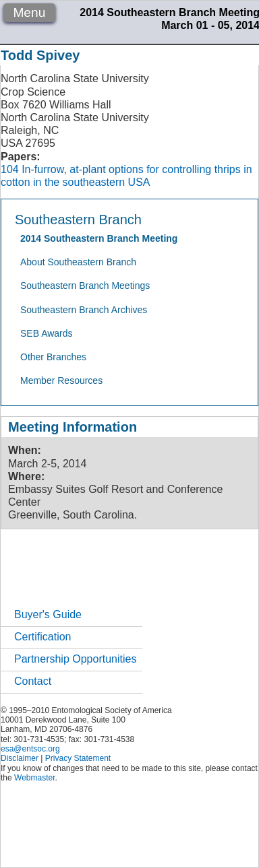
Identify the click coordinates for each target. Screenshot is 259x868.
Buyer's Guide (48, 614)
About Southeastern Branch (78, 262)
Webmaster (34, 778)
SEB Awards (47, 333)
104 (10, 169)
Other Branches (53, 357)
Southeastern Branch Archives (84, 310)
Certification (42, 637)
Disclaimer (20, 758)
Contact (33, 681)
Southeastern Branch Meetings (85, 286)
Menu (29, 12)
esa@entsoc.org (30, 749)
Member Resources (61, 380)
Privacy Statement (78, 758)
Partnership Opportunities (75, 659)
